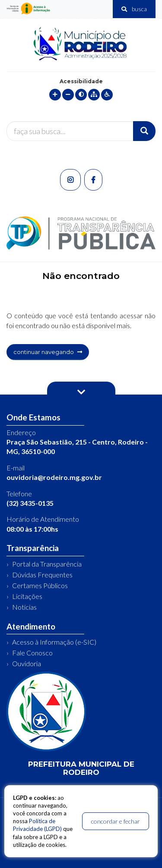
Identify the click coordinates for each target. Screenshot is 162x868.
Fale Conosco (32, 653)
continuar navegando (48, 352)
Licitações (27, 596)
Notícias (24, 607)
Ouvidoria (27, 663)
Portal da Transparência (47, 564)
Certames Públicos (40, 585)
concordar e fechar (116, 821)
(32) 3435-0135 (30, 503)
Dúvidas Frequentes (42, 575)
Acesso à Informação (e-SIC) (54, 642)
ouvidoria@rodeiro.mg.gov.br (54, 477)
